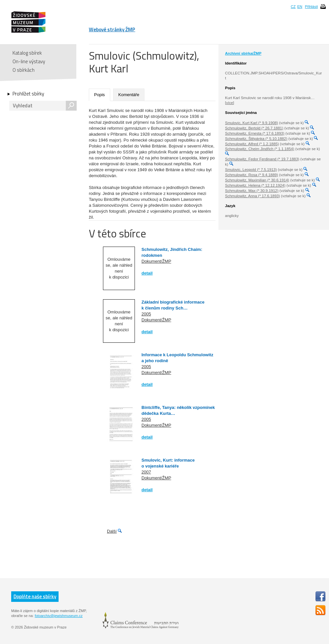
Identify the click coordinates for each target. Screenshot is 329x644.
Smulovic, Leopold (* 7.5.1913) (251, 170)
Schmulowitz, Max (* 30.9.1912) (252, 191)
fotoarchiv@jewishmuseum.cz (59, 616)
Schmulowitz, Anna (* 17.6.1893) (253, 196)
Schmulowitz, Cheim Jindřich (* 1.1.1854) (260, 149)
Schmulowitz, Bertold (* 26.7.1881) (254, 128)
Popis (100, 95)
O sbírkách (24, 70)
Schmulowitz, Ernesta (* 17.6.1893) (255, 133)
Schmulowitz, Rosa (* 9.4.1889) (252, 175)
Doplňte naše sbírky (35, 596)
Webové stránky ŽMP (112, 29)
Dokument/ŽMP (156, 261)
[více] (229, 103)
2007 (146, 472)
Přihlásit (311, 7)
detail (147, 273)
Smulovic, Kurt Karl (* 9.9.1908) (252, 123)
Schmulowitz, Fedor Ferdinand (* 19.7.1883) (262, 159)
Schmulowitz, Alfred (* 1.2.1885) (252, 144)
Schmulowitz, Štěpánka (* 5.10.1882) (256, 139)
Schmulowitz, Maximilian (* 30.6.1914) (257, 180)
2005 (146, 314)
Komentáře (129, 95)
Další (112, 531)
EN (300, 7)
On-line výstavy (29, 61)
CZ (293, 7)
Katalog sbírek (27, 53)
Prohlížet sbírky (28, 94)
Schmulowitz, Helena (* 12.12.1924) (255, 185)
